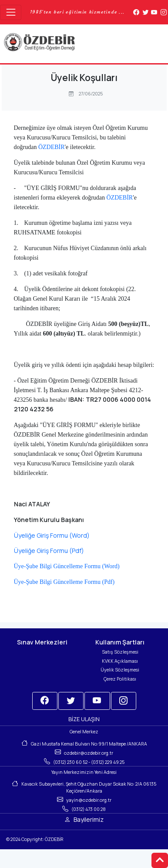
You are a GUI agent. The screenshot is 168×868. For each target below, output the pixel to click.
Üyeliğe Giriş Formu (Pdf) (49, 551)
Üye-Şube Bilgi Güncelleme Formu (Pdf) (64, 582)
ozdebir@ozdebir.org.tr (89, 753)
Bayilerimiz (89, 819)
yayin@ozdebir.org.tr (89, 800)
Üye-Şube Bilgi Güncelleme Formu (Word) (67, 566)
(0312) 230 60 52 (70, 762)
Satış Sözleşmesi (120, 652)
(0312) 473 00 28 (89, 809)
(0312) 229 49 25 (108, 762)
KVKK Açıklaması (120, 661)
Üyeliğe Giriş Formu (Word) (52, 535)
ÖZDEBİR (52, 147)
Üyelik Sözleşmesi (120, 670)
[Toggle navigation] (11, 12)
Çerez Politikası (120, 679)
